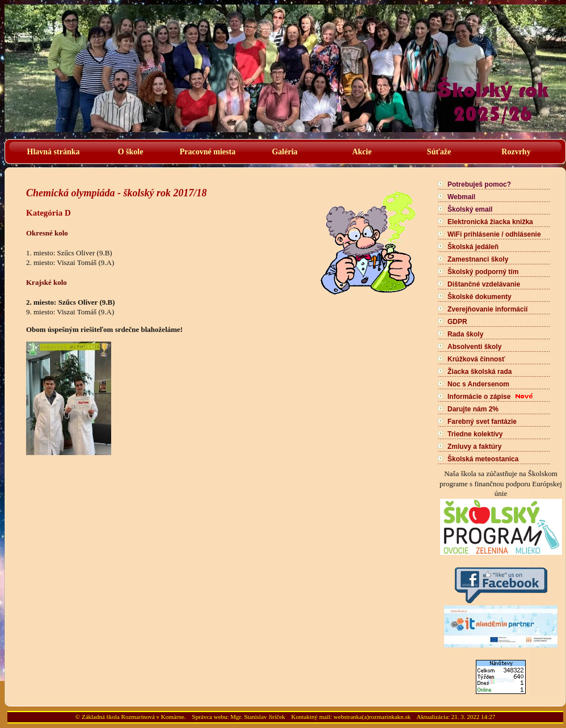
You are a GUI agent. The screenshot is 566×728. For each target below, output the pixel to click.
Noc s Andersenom (478, 384)
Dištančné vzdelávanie (484, 284)
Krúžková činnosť (476, 359)
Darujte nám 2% (473, 409)
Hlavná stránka (54, 152)
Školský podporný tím (483, 272)
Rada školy (465, 334)
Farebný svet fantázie (482, 422)
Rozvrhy (516, 152)
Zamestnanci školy (478, 259)
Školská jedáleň (473, 247)
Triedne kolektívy (475, 434)
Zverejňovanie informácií (487, 309)
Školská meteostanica (483, 459)
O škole (131, 152)
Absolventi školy (474, 347)
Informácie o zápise (479, 397)
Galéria (284, 152)
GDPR (457, 322)
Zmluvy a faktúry (474, 447)
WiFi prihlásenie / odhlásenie (494, 234)
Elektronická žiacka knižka (490, 222)
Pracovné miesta (208, 152)
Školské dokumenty (480, 297)
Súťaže (439, 152)
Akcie (362, 152)
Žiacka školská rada (480, 372)
